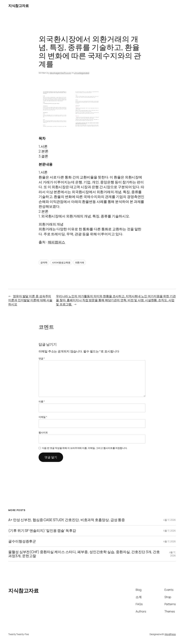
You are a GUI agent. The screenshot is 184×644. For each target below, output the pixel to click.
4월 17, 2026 (170, 520)
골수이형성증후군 (22, 541)
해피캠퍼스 (57, 242)
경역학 (44, 262)
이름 (42, 401)
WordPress (170, 634)
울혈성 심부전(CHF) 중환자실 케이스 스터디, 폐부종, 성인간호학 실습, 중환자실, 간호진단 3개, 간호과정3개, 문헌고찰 (84, 554)
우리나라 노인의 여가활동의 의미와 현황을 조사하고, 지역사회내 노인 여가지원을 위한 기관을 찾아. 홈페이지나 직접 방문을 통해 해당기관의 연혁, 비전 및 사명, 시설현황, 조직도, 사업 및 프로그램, (116, 300)
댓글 (42, 358)
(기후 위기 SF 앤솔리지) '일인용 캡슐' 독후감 (42, 531)
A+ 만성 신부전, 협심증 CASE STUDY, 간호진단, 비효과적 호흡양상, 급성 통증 (67, 520)
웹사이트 (43, 432)
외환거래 (80, 262)
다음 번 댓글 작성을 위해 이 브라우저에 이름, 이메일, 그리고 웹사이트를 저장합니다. (85, 448)
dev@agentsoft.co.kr (60, 73)
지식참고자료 (18, 6)
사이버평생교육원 (61, 262)
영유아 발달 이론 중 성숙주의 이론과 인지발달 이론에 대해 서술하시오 (30, 300)
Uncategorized (81, 73)
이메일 (43, 417)
